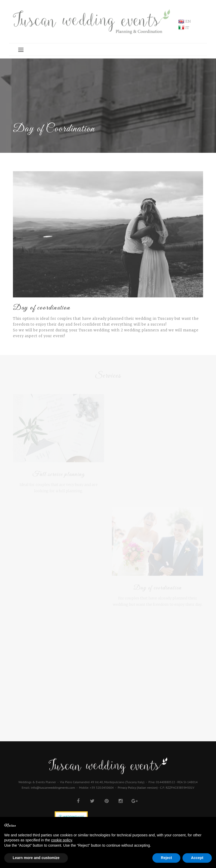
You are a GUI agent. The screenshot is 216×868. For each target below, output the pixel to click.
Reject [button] (166, 858)
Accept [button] (197, 858)
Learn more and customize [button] (36, 858)
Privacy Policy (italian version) (138, 788)
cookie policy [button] (61, 840)
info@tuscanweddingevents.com (53, 788)
